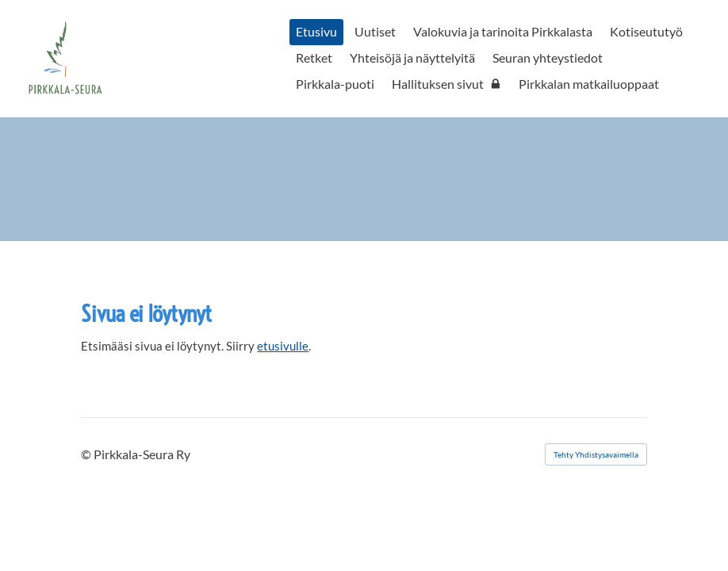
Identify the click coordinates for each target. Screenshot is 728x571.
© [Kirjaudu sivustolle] (87, 454)
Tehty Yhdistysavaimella (596, 454)
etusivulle (283, 346)
